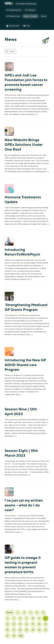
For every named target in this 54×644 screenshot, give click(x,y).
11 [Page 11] (39, 618)
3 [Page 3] (31, 613)
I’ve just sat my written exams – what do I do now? (24, 505)
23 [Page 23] (27, 630)
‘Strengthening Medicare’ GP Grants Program (26, 307)
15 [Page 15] (20, 624)
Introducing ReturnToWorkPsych (22, 252)
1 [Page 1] (18, 613)
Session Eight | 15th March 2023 (21, 453)
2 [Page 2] (24, 613)
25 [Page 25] (39, 630)
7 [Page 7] (14, 618)
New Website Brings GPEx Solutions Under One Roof (24, 145)
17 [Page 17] (33, 624)
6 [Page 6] (8, 618)
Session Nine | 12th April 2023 (21, 412)
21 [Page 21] (14, 630)
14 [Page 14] (14, 624)
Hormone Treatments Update (23, 200)
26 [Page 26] (46, 630)
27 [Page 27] (8, 636)
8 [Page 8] (20, 618)
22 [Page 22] (20, 630)
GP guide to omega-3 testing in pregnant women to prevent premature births (23, 565)
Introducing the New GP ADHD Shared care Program (25, 365)
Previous (10, 613)
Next (21, 636)
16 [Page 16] (27, 624)
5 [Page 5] (43, 613)
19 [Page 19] (46, 624)
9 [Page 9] (27, 618)
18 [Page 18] (39, 624)
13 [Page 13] (8, 624)
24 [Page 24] (33, 630)
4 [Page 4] (37, 613)
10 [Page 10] (33, 618)
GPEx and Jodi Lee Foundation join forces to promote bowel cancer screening (26, 82)
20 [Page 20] (8, 630)
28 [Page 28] (14, 636)
